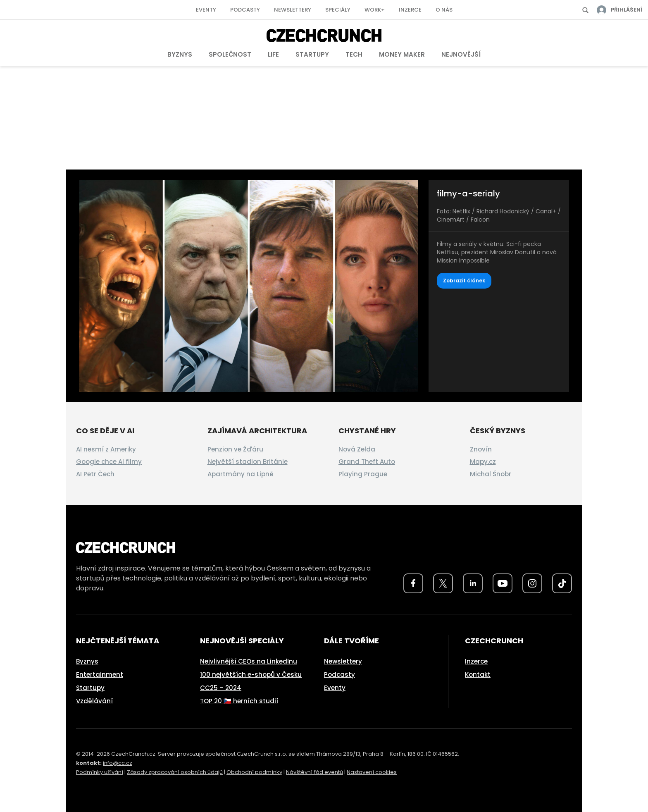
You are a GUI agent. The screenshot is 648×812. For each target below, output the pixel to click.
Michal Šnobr (491, 474)
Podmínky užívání (100, 772)
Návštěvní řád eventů (314, 772)
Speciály (338, 10)
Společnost (230, 54)
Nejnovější (461, 54)
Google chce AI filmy (109, 462)
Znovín (481, 449)
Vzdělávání (94, 701)
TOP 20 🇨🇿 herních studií (239, 701)
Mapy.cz (483, 462)
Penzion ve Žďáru (235, 449)
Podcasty (245, 10)
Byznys (180, 54)
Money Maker (402, 54)
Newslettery (293, 10)
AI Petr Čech (95, 474)
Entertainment (100, 675)
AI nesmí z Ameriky (106, 449)
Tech (354, 54)
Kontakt (478, 675)
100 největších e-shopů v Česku (251, 675)
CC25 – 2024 (221, 688)
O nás (444, 10)
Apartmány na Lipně (241, 474)
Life (273, 54)
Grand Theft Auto (367, 462)
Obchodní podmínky (254, 772)
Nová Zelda (357, 449)
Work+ (375, 10)
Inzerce (410, 10)
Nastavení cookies (372, 772)
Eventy (206, 10)
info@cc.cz (118, 763)
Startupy (312, 54)
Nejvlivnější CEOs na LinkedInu (249, 661)
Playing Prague (363, 474)
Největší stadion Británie (248, 462)
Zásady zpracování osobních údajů (175, 772)
